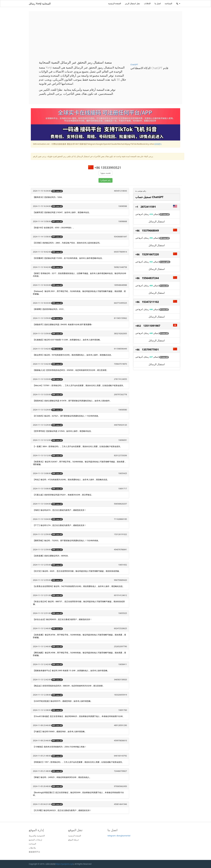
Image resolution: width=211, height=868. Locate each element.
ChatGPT (134, 65)
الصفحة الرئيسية (115, 3)
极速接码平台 (34, 852)
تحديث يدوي (106, 173)
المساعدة (168, 3)
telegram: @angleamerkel (119, 836)
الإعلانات (147, 3)
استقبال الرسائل (157, 221)
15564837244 (150, 278)
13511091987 (152, 326)
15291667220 (150, 254)
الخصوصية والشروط (37, 836)
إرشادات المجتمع (35, 840)
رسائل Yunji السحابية (40, 3)
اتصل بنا (158, 3)
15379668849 (150, 230)
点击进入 (158, 144)
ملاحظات (32, 848)
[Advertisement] (105, 38)
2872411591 (148, 207)
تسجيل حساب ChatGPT (149, 197)
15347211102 (150, 302)
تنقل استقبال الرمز (132, 3)
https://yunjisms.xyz (64, 864)
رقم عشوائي (106, 180)
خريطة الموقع (74, 840)
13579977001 (150, 349)
